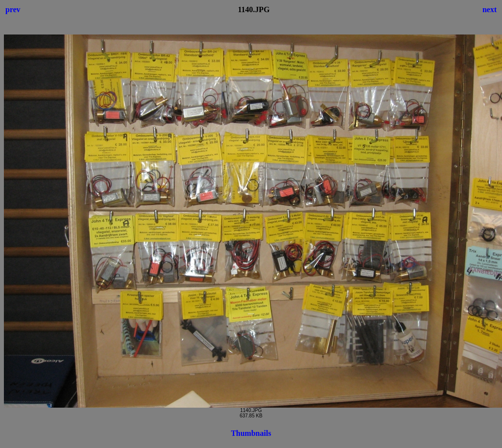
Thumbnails (251, 433)
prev (13, 9)
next (490, 9)
